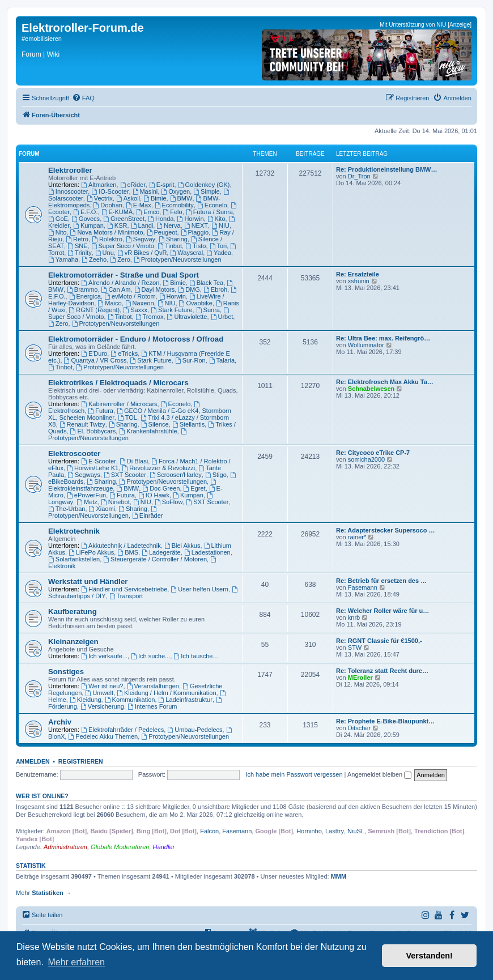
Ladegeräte (161, 552)
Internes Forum (152, 706)
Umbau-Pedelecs (195, 730)
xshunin (359, 281)
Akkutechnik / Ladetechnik (121, 546)
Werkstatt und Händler (88, 581)
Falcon (209, 831)
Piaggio (195, 232)
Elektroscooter (74, 453)
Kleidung (86, 700)
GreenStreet (124, 219)
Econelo (212, 205)
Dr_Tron (359, 176)
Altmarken (99, 185)
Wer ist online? (42, 796)
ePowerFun (86, 495)
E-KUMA (117, 212)
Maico (109, 303)
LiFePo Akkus (91, 552)
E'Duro (94, 353)
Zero (120, 259)
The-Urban (67, 509)
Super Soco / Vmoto (123, 246)
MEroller (360, 678)
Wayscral (186, 253)
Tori (218, 246)
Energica (85, 296)
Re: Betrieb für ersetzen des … (381, 581)
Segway (141, 239)
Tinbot (170, 246)
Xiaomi (102, 509)
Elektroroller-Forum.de (83, 28)
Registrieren (81, 761)
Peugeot (162, 232)
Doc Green (161, 488)
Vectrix (100, 198)
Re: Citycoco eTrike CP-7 (373, 453)
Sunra (208, 310)
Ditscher (359, 728)
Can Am (116, 289)
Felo (172, 212)
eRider (133, 185)
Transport (126, 596)
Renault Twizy (82, 424)
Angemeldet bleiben (379, 774)
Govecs (86, 219)
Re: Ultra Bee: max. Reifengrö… (383, 338)
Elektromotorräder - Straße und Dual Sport (124, 275)
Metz (87, 502)
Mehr (44, 893)
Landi (142, 225)
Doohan (108, 205)
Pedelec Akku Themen (103, 736)
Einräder (147, 515)
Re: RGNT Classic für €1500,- (379, 641)
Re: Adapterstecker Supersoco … (385, 530)
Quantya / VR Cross (95, 360)
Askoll (128, 198)
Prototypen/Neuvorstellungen (178, 259)
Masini (145, 191)
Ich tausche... (195, 656)
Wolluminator (366, 345)
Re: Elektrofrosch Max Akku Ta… (385, 382)
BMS (128, 552)
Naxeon (140, 303)
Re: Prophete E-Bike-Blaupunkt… (385, 721)
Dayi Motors (155, 289)
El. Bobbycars (93, 431)
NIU (220, 225)
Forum (31, 54)
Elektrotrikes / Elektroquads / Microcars (118, 383)
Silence (155, 424)
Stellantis (188, 424)
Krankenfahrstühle (148, 431)
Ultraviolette (187, 317)
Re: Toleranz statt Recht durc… (382, 671)
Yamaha (63, 259)
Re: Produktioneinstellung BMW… (386, 169)
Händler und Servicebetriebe (124, 589)
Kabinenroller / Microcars (119, 404)
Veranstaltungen (153, 686)
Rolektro (107, 239)
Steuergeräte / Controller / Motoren (155, 559)
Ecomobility (174, 205)
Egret (195, 488)
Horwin (191, 219)
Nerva (168, 225)
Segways (84, 475)
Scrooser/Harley (176, 475)
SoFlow (169, 502)
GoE (58, 219)
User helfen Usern (199, 589)
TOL (127, 417)
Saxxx (135, 310)
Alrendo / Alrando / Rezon (120, 283)
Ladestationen (207, 552)
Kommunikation (130, 700)
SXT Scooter (125, 475)
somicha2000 (366, 459)
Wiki (53, 54)
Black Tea (206, 283)
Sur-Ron (190, 360)
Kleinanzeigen (73, 642)
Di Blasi (134, 461)
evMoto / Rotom (130, 296)
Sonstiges (66, 672)
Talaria (222, 360)
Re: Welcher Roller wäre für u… (382, 611)
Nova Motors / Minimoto (107, 232)
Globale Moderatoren (120, 847)
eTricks (124, 353)
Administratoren (65, 847)
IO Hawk (154, 495)
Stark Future (171, 310)
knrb (354, 617)
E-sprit (162, 185)
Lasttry (335, 831)
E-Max (139, 205)
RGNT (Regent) (94, 310)
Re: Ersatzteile (358, 274)
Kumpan (88, 225)
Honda (161, 219)
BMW (181, 198)
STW (355, 647)
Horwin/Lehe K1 (93, 468)
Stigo (216, 475)
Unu (105, 253)
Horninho (309, 831)
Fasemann (363, 587)
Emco (148, 212)
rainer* (357, 537)
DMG (189, 289)
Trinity (79, 253)
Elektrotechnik (74, 531)
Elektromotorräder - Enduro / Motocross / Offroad (136, 339)
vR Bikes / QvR (142, 253)
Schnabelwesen (371, 389)
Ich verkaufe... (104, 656)
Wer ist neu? (102, 686)
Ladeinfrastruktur (186, 700)
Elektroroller (70, 170)
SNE (77, 246)
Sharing (173, 239)
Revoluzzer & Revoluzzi (158, 468)
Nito (57, 232)
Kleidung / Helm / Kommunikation (166, 693)
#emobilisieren (42, 39)
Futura (101, 411)
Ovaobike (196, 303)
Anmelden (33, 761)
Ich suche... (150, 656)
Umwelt (99, 693)
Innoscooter (68, 191)
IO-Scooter (110, 191)
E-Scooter (99, 461)
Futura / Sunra (209, 212)
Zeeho (94, 259)
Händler (164, 847)
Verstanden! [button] (430, 956)
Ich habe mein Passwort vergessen (294, 774)
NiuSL (356, 831)
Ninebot (115, 502)
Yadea (219, 253)
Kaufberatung (73, 612)
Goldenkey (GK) (204, 185)
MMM (339, 876)
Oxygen (175, 191)
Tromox (150, 317)
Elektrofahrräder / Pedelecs (122, 730)
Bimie (155, 198)
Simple (206, 191)
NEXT (196, 225)
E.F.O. (85, 212)
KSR (117, 225)
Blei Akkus (182, 546)
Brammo (82, 289)
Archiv (60, 722)
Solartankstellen (74, 559)
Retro (77, 239)
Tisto (195, 246)
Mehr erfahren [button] (76, 962)
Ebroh (215, 289)
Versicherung (102, 706)
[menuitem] (83, 98)
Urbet (222, 317)
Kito (216, 219)
